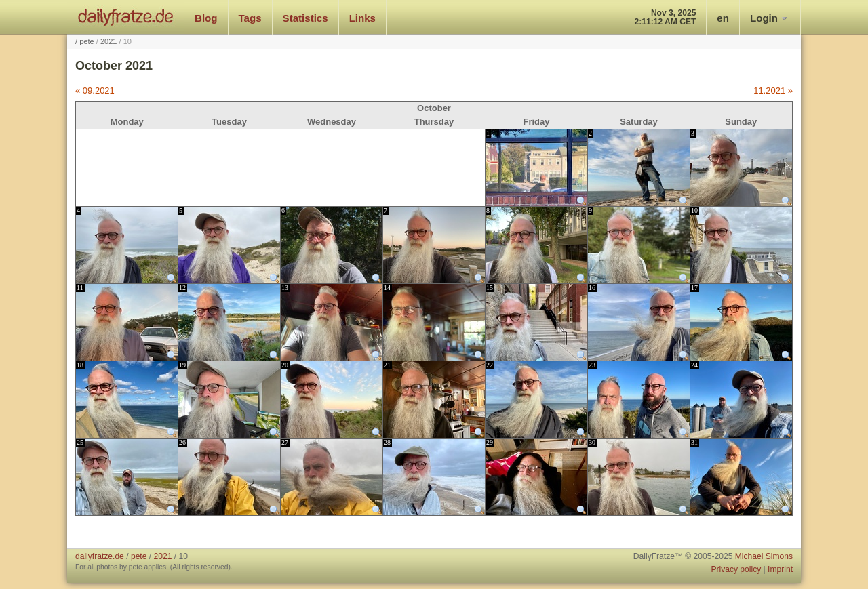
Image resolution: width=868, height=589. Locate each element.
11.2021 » (773, 90)
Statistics (305, 18)
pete (87, 41)
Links (362, 18)
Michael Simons (764, 556)
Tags (250, 18)
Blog (206, 18)
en (723, 18)
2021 (109, 41)
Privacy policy (736, 569)
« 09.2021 (95, 90)
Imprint (780, 569)
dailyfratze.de (126, 17)
